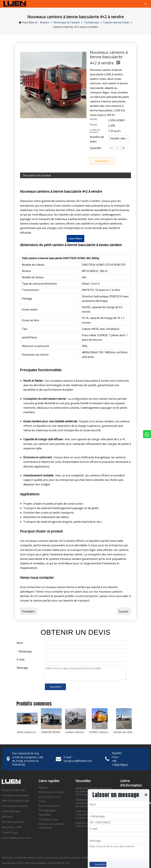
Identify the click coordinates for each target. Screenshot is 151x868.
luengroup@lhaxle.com (78, 761)
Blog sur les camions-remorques (52, 826)
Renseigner (102, 161)
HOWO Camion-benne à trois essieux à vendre (100, 732)
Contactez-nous (48, 819)
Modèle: (94, 119)
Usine (42, 801)
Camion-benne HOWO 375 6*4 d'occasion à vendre (75, 732)
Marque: (94, 125)
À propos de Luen (50, 797)
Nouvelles (45, 815)
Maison (43, 788)
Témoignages (47, 810)
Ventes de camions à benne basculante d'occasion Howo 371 (124, 732)
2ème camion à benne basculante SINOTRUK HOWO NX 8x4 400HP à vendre (27, 732)
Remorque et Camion (52, 792)
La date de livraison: (95, 131)
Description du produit (37, 175)
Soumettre (56, 687)
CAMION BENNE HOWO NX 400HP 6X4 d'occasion (51, 732)
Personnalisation (49, 806)
